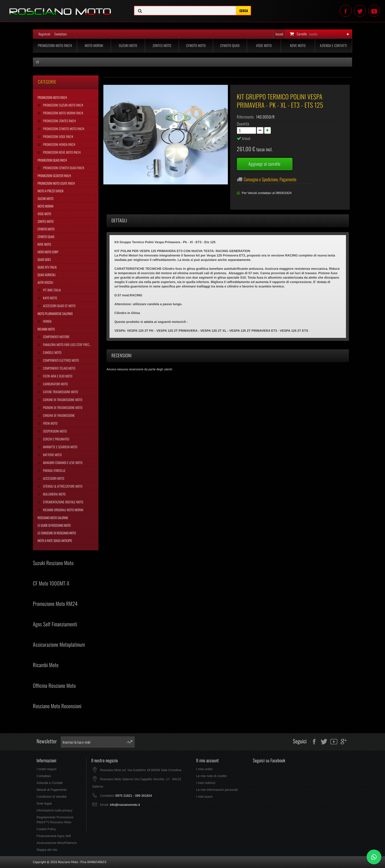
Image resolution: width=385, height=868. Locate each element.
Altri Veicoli (45, 282)
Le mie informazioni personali (217, 790)
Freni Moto (50, 423)
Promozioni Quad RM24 (52, 160)
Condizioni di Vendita (51, 797)
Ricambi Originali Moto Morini (63, 510)
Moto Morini (94, 46)
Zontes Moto (162, 46)
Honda (47, 321)
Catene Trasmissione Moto (60, 392)
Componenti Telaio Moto (59, 368)
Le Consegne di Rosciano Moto (57, 533)
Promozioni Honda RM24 (59, 144)
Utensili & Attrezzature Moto (62, 486)
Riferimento (245, 117)
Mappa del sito (47, 850)
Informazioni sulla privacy (55, 810)
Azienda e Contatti (333, 46)
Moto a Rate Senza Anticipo (55, 540)
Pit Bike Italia (51, 290)
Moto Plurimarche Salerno (55, 314)
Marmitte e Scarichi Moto (60, 447)
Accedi (279, 34)
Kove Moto (298, 46)
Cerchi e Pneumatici (56, 439)
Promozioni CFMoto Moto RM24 (63, 129)
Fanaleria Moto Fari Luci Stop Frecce (67, 344)
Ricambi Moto (46, 329)
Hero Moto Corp (48, 252)
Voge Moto (264, 46)
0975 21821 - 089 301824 (134, 796)
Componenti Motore (56, 337)
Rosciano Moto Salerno (53, 518)
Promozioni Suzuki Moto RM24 (63, 105)
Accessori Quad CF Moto (59, 306)
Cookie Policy (46, 829)
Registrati (44, 34)
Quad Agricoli (47, 275)
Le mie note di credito (211, 776)
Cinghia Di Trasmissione (58, 415)
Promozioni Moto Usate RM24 (56, 183)
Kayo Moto (50, 298)
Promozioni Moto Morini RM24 (63, 113)
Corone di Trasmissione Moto (62, 400)
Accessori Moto (53, 478)
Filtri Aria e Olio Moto (57, 376)
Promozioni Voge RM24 (58, 136)
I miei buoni (204, 797)
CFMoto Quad (230, 46)
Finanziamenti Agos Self (54, 836)
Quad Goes (44, 259)
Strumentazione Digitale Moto (63, 502)
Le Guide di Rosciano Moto (54, 525)
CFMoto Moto (196, 46)
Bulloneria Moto (54, 494)
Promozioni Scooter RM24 (54, 176)
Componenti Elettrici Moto (61, 360)
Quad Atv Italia (47, 267)
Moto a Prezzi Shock (51, 191)
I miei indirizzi (206, 783)
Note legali (44, 803)
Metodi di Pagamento (52, 790)
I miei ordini (204, 769)
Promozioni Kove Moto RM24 (61, 152)
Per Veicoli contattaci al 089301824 (267, 193)
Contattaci (61, 34)
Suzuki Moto (128, 46)
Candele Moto (52, 352)
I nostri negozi (47, 769)
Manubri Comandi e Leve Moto (62, 463)
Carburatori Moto (55, 384)
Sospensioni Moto (54, 431)
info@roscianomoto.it (125, 805)
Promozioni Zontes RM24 (59, 121)
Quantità (243, 124)
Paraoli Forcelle (54, 470)
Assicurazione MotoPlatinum (57, 843)
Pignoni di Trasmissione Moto (62, 407)
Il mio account (207, 761)
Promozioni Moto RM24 (55, 46)
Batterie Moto (52, 455)
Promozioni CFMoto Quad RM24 (63, 168)
